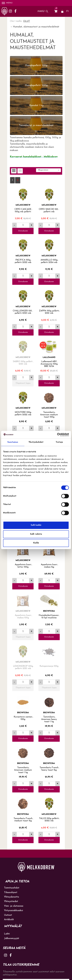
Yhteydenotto (12, 897)
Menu (7, 3)
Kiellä (36, 543)
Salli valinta (36, 534)
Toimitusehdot (12, 888)
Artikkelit (9, 920)
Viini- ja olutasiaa (14, 906)
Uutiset (8, 915)
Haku (41, 11)
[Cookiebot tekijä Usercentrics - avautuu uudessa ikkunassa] (57, 435)
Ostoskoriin (23, 231)
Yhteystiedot (11, 901)
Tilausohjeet (11, 892)
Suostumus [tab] (13, 442)
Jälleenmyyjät (12, 938)
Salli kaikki (36, 525)
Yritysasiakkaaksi (13, 910)
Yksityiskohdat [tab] (36, 442)
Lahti (7, 934)
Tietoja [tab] (59, 442)
